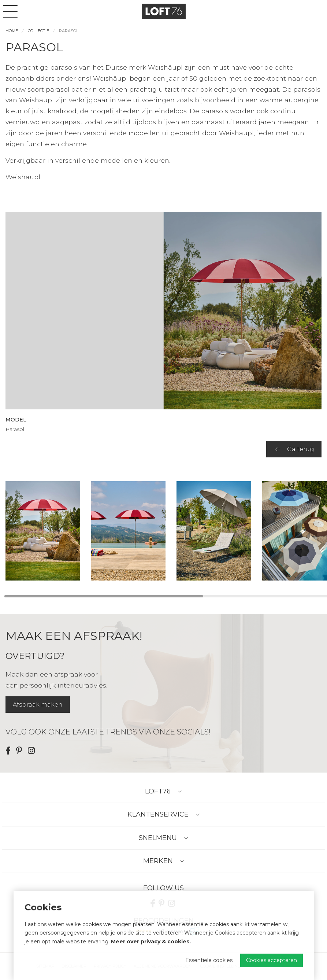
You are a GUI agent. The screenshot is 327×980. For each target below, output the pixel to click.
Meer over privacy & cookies (150, 942)
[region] (163, 531)
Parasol (69, 31)
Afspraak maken (38, 705)
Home (12, 31)
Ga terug (295, 449)
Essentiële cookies (209, 960)
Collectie (38, 31)
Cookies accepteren (272, 960)
